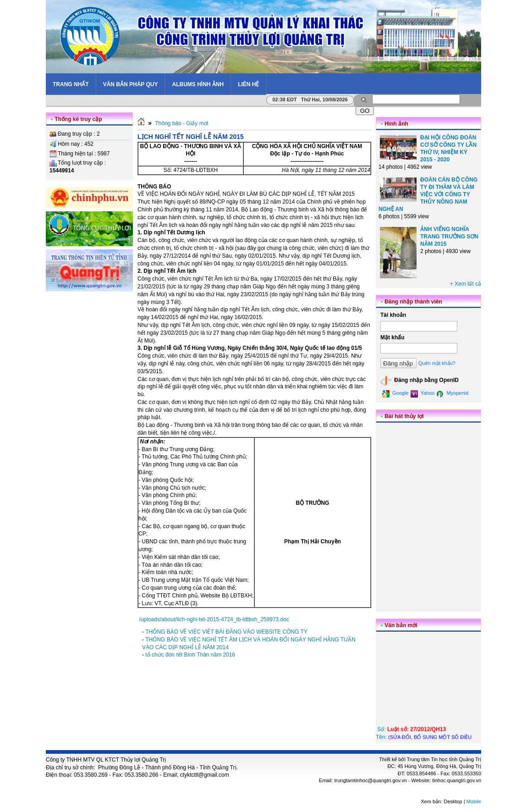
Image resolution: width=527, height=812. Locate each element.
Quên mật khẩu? (437, 363)
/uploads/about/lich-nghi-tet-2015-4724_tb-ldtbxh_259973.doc (214, 619)
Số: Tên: (427, 738)
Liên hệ (248, 84)
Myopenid (452, 394)
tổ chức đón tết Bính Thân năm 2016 (190, 655)
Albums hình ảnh (198, 84)
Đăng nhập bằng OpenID (420, 381)
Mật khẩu (393, 337)
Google (395, 394)
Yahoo (423, 394)
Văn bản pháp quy (131, 84)
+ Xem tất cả (466, 284)
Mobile (474, 801)
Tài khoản (393, 315)
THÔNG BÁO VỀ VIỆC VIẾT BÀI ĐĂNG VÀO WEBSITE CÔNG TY (226, 632)
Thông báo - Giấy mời (181, 123)
